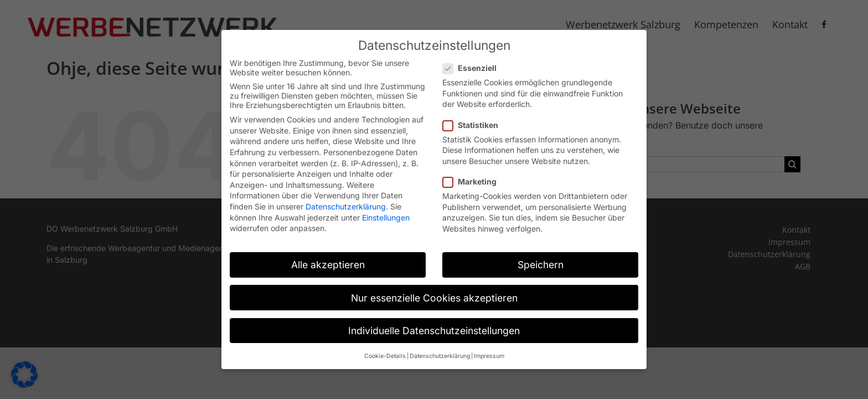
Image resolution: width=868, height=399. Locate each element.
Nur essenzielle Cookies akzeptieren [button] (434, 292)
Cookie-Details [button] (385, 351)
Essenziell (474, 62)
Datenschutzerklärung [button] (440, 351)
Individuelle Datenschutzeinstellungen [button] (434, 325)
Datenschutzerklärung (346, 201)
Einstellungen (386, 212)
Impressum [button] (489, 351)
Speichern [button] (541, 259)
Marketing (474, 176)
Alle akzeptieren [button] (328, 259)
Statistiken (475, 119)
